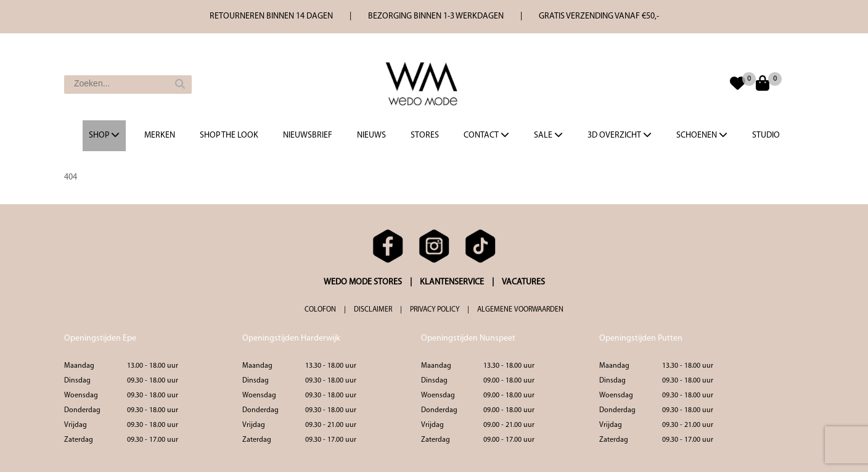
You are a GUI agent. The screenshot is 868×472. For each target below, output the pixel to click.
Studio (766, 135)
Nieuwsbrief (308, 135)
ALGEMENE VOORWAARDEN (520, 310)
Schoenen (702, 135)
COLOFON (320, 310)
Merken (160, 135)
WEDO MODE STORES (363, 282)
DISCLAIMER (373, 310)
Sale (548, 135)
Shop (104, 135)
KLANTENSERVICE (452, 282)
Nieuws (371, 135)
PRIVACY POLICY (435, 310)
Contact (486, 135)
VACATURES (523, 282)
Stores (425, 135)
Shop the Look (229, 135)
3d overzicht (620, 135)
